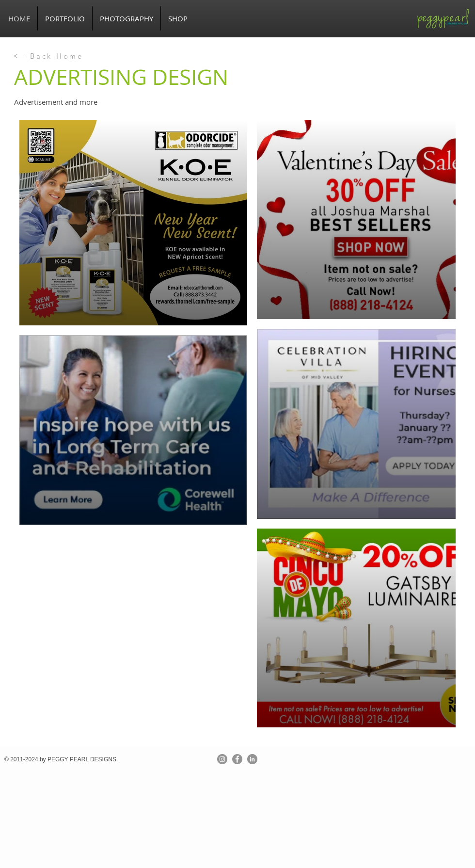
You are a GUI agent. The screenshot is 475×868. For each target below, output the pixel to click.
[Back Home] (48, 56)
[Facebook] (237, 759)
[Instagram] (222, 759)
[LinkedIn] (252, 759)
